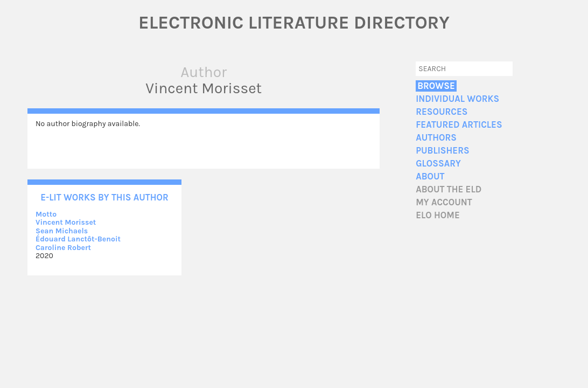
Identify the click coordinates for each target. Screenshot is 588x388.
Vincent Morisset (66, 222)
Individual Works (457, 99)
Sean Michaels (62, 231)
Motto (46, 214)
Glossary (438, 164)
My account (444, 202)
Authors (436, 138)
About (430, 176)
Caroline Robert (63, 248)
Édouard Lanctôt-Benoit (78, 239)
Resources (442, 112)
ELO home (438, 215)
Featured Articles (459, 125)
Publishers (442, 151)
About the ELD (449, 189)
